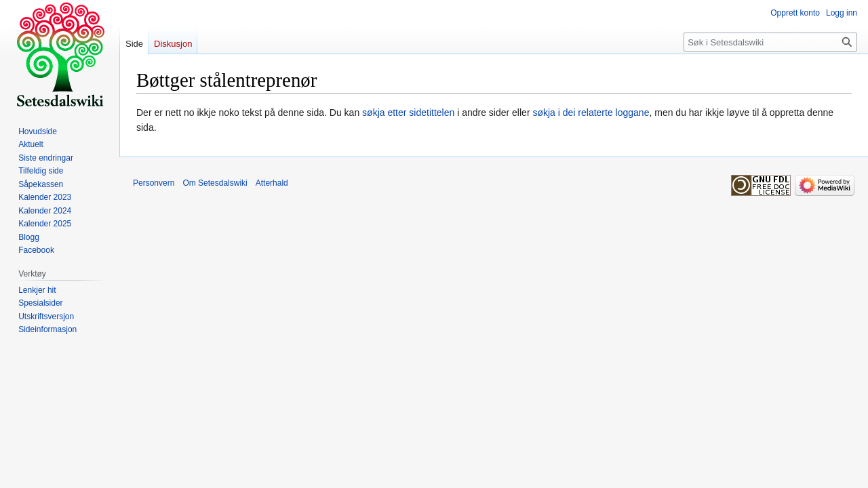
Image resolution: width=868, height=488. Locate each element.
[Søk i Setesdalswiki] (770, 42)
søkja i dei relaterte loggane (591, 113)
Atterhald (272, 183)
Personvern (154, 183)
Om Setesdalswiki (215, 183)
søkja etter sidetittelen (408, 113)
